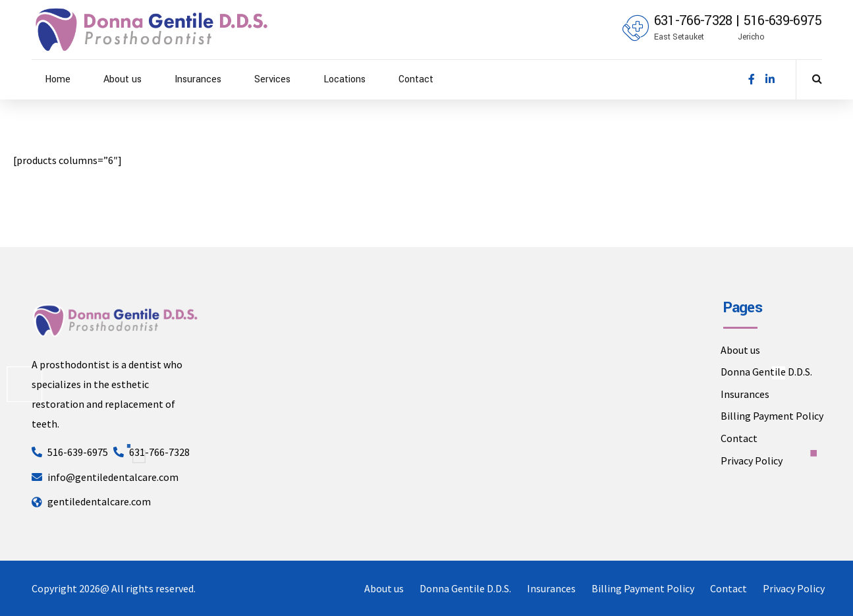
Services (272, 79)
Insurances (198, 79)
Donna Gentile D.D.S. (766, 372)
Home (58, 79)
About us (123, 79)
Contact (416, 79)
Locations (344, 79)
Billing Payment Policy (772, 416)
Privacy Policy (752, 461)
